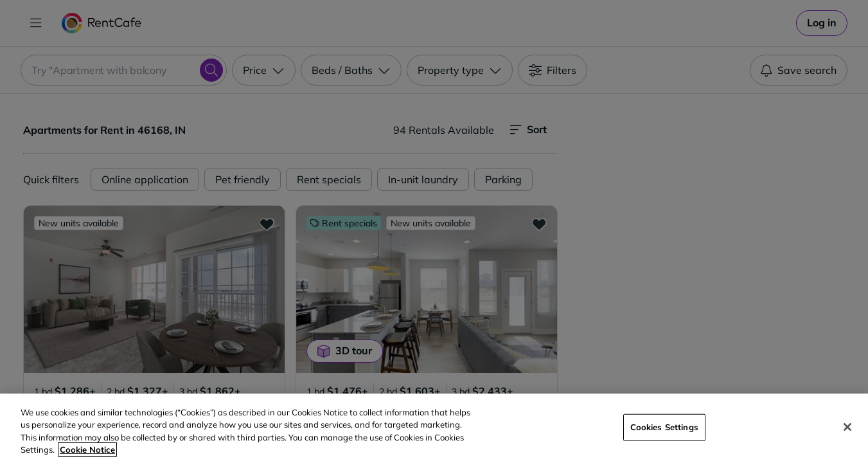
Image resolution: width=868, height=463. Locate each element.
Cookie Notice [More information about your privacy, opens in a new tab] (87, 449)
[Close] (847, 427)
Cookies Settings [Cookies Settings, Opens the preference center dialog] (664, 427)
